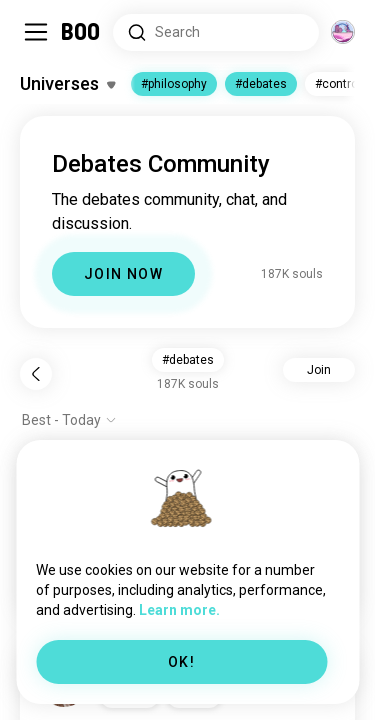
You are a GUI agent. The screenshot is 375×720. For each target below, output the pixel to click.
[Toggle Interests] (67, 84)
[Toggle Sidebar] (36, 32)
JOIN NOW (123, 274)
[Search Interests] (216, 32)
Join (319, 370)
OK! (181, 662)
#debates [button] (188, 360)
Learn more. (179, 610)
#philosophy (174, 84)
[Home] (81, 32)
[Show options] (69, 420)
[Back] (36, 374)
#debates (261, 84)
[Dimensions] (343, 32)
